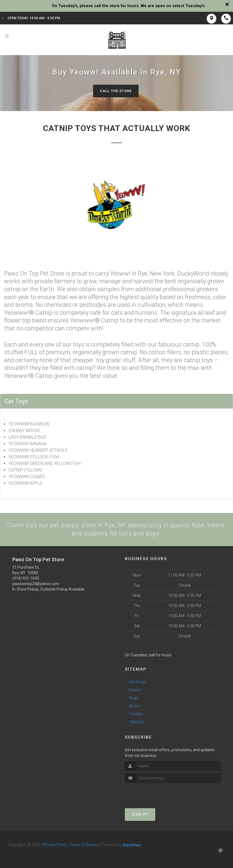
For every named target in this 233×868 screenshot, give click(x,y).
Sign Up (140, 815)
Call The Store (116, 91)
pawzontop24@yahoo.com (36, 584)
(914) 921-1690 (26, 578)
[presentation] (154, 793)
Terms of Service (84, 845)
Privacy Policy (55, 845)
